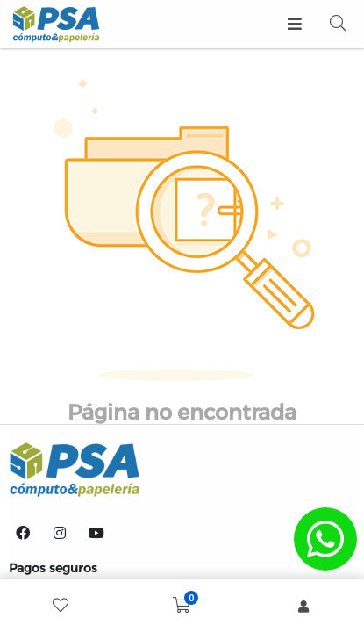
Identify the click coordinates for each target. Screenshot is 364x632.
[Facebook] (23, 533)
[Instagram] (60, 533)
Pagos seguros (53, 568)
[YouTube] (96, 533)
